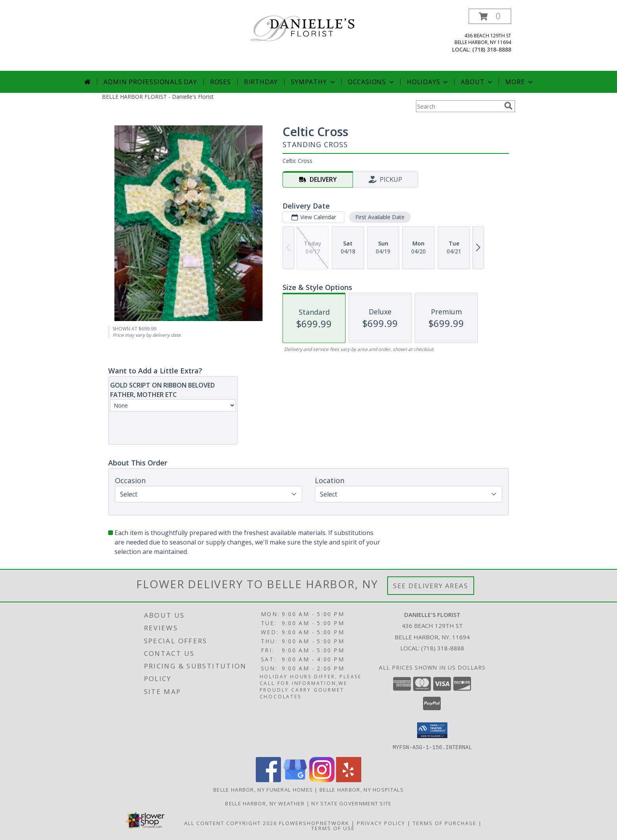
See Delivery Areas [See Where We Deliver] (431, 586)
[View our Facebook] (268, 780)
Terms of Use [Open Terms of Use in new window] (333, 828)
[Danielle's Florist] (311, 29)
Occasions (372, 82)
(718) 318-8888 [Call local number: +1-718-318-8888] (492, 49)
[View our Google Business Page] (295, 780)
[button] (490, 16)
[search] (508, 106)
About (477, 82)
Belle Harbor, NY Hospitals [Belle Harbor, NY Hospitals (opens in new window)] (362, 789)
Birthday (261, 82)
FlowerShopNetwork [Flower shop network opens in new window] (314, 823)
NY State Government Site (351, 803)
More (520, 82)
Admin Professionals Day (150, 82)
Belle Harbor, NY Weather (265, 803)
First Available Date (380, 217)
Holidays (428, 82)
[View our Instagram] (322, 780)
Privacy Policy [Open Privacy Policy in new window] (381, 823)
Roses (221, 82)
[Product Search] (458, 106)
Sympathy (313, 82)
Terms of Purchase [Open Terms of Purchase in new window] (445, 823)
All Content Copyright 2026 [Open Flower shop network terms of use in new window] (231, 823)
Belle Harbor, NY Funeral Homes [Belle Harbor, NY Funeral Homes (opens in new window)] (263, 789)
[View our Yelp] (349, 780)
